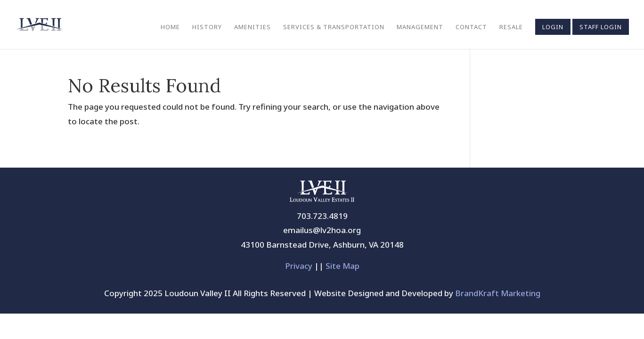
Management (420, 27)
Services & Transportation (334, 27)
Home (170, 27)
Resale (511, 27)
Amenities (253, 27)
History (207, 27)
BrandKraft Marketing (498, 293)
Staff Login (601, 27)
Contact (471, 27)
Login (553, 27)
